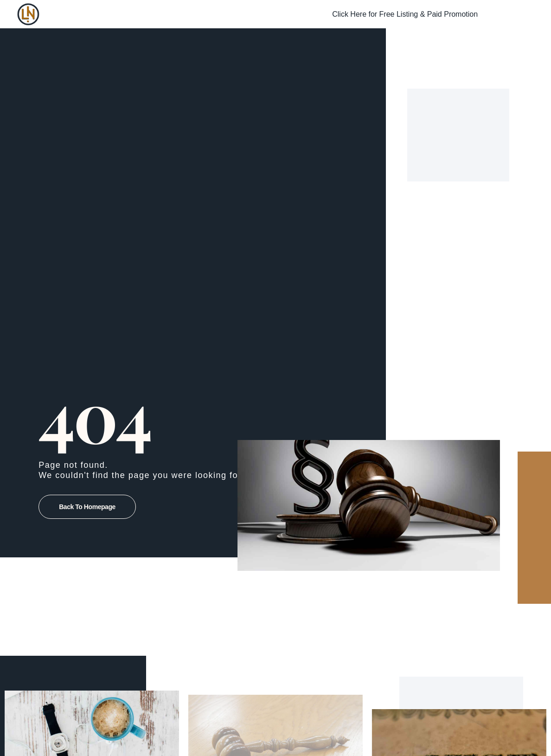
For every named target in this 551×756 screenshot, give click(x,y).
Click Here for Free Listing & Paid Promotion (405, 14)
